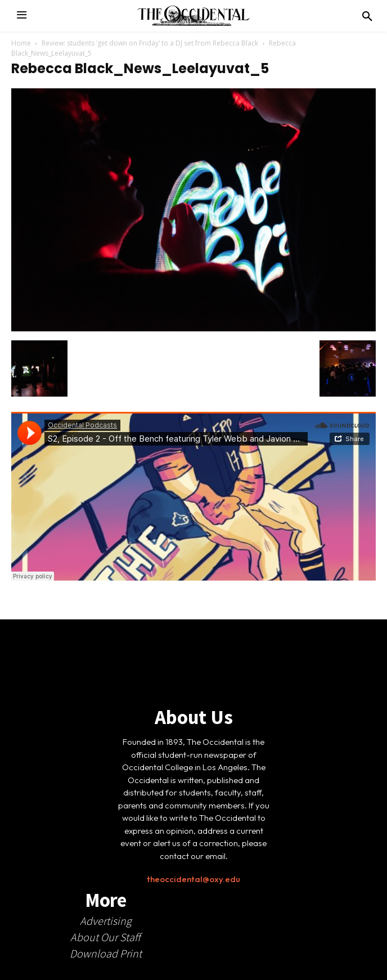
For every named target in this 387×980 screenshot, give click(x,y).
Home (21, 43)
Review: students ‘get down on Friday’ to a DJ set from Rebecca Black (150, 43)
